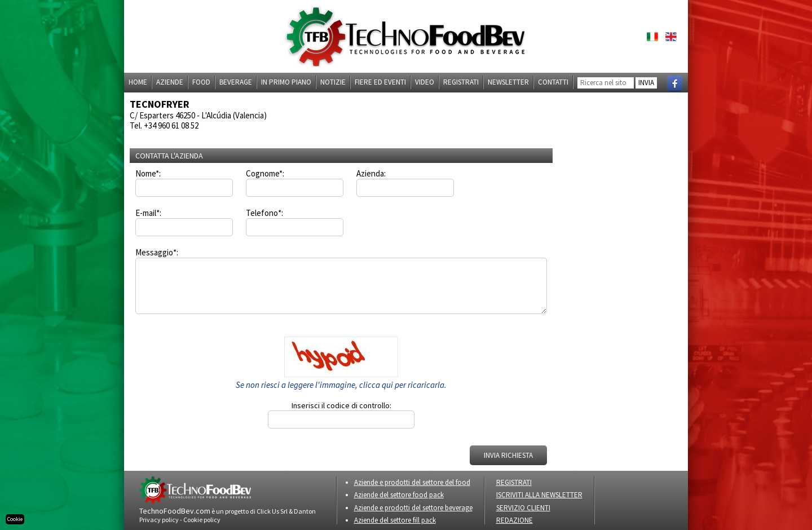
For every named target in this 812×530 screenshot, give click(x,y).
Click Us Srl (272, 511)
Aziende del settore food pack (399, 495)
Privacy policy (159, 520)
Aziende (170, 82)
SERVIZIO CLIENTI (523, 508)
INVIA (646, 83)
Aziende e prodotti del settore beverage (413, 508)
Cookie (15, 519)
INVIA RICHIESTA (508, 455)
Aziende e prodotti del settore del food (412, 482)
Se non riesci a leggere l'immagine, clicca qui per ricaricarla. (341, 385)
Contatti (553, 82)
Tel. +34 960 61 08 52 (164, 125)
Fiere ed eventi (380, 82)
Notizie (333, 82)
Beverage (236, 82)
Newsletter (508, 82)
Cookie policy (202, 520)
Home (138, 82)
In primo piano (286, 82)
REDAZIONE (515, 520)
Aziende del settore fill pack (395, 520)
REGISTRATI (514, 482)
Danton (305, 511)
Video (425, 82)
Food (201, 82)
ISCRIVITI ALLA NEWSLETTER (539, 495)
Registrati (461, 82)
